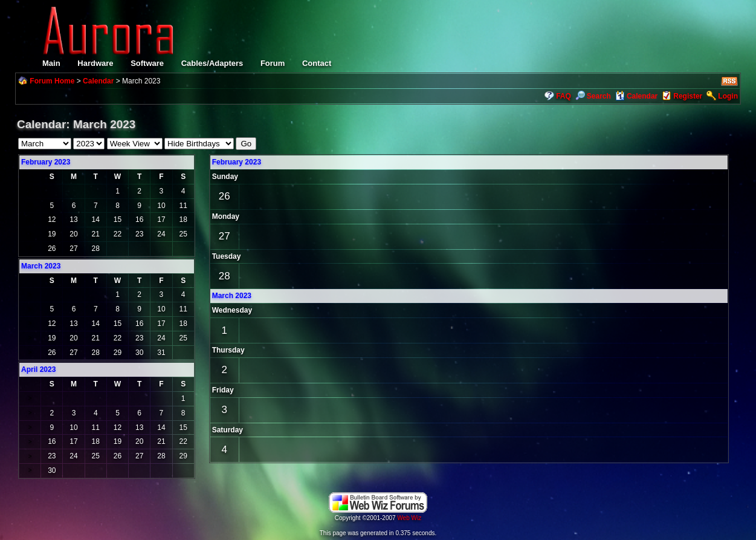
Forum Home (52, 81)
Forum (273, 63)
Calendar (98, 81)
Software (147, 63)
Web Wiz (409, 518)
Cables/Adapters (212, 63)
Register (688, 96)
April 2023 (38, 369)
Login (728, 96)
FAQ (564, 96)
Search (593, 96)
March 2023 (232, 296)
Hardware (95, 63)
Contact (317, 63)
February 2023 (46, 162)
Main (51, 63)
